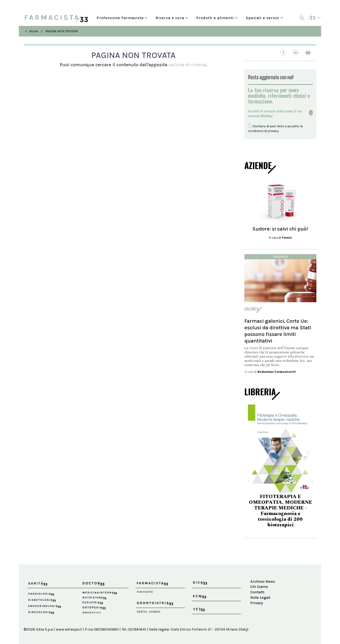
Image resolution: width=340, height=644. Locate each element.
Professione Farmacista (122, 18)
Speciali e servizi (264, 18)
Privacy (257, 603)
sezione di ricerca (187, 65)
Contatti (257, 592)
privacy (273, 131)
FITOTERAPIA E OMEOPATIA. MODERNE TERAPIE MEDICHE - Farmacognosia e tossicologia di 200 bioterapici (280, 511)
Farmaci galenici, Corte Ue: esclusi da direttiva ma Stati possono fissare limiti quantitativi (278, 331)
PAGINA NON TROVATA (62, 31)
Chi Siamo (259, 587)
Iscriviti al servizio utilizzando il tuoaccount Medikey (275, 113)
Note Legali (260, 597)
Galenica (280, 257)
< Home (32, 31)
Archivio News (263, 581)
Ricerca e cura (172, 18)
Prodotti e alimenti (217, 18)
